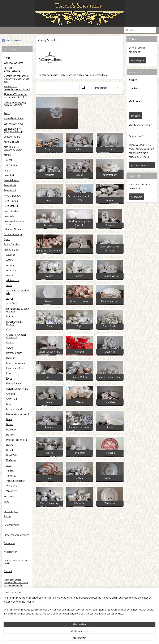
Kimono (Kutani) (14, 409)
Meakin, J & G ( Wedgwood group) (13, 148)
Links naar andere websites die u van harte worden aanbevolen (16, 582)
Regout (8, 170)
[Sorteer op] (100, 88)
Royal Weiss (12, 455)
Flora (9, 373)
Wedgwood (10, 496)
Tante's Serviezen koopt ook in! (16, 561)
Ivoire (9, 404)
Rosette (10, 450)
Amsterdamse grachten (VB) (18, 292)
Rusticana (11, 460)
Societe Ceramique (13, 234)
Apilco (7, 113)
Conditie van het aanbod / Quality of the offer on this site (17, 78)
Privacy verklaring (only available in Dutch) (15, 104)
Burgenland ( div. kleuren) (14, 323)
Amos (9, 285)
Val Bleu (10, 470)
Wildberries (12, 491)
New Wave (11, 429)
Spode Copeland (12, 244)
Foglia (9, 378)
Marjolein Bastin (12, 142)
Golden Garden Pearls (17, 389)
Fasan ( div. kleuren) (16, 363)
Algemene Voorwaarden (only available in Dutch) (16, 96)
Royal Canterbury (12, 196)
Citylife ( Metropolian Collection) (16, 336)
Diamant (10, 358)
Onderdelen (10, 543)
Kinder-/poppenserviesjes (17, 535)
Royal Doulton (11, 201)
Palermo (10, 435)
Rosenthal (9, 175)
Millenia (10, 424)
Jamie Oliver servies (14, 124)
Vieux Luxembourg (15, 481)
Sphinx (7, 239)
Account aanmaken (141, 165)
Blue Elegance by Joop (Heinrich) (18, 310)
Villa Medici (12, 486)
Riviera (10, 445)
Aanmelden (137, 197)
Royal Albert (10, 185)
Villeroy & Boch (12, 250)
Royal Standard (11, 211)
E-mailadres (135, 88)
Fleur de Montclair (15, 368)
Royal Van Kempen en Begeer (15, 222)
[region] (60, 630)
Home (7, 58)
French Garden (14, 383)
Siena (9, 465)
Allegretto (11, 270)
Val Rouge (11, 475)
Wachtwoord (135, 101)
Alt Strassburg (13, 280)
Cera (9, 329)
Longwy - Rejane (12, 137)
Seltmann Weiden (12, 229)
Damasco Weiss (14, 353)
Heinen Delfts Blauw (14, 118)
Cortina (10, 348)
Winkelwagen (137, 60)
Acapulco (11, 255)
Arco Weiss (12, 303)
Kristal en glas (11, 511)
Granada (11, 394)
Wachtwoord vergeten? (140, 125)
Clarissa (10, 342)
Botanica (11, 316)
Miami (9, 419)
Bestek (7, 516)
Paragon (8, 160)
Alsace (10, 275)
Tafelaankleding (12, 525)
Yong (7, 501)
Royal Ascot (10, 190)
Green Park (12, 399)
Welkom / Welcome (14, 63)
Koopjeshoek (10, 552)
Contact (8, 571)
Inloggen (135, 116)
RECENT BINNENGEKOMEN (13, 69)
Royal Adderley (11, 180)
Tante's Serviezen (12, 41)
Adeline (10, 260)
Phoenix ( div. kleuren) (17, 440)
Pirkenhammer (11, 165)
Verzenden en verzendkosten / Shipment (17, 88)
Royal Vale (9, 216)
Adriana (10, 265)
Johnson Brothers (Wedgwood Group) (14, 130)
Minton (7, 155)
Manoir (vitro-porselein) (18, 414)
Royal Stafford (11, 206)
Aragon (10, 298)
